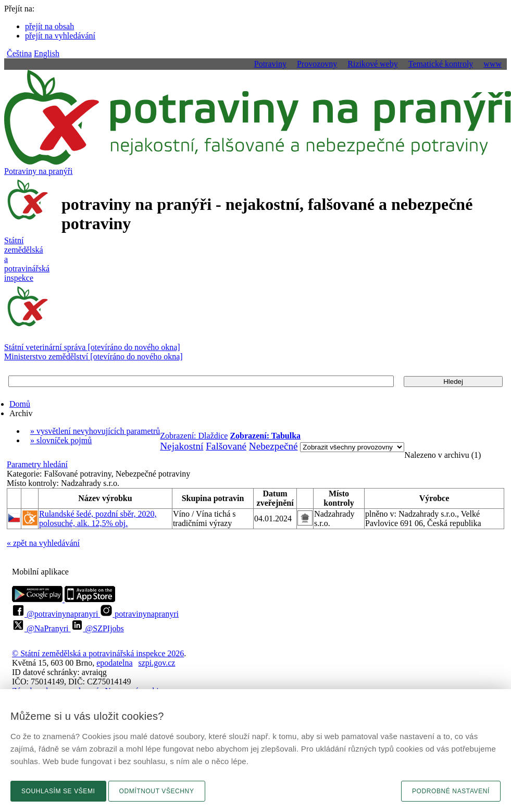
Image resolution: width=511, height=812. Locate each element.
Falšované (226, 446)
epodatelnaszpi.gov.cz (136, 663)
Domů (20, 404)
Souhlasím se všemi (58, 791)
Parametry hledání (37, 464)
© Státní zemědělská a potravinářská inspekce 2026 (98, 653)
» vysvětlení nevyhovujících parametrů (95, 431)
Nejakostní (182, 446)
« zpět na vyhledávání (43, 543)
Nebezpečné (273, 446)
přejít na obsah (49, 26)
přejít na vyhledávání (60, 36)
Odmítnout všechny (157, 791)
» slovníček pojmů (61, 440)
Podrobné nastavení (451, 791)
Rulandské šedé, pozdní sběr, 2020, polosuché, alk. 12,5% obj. (98, 519)
